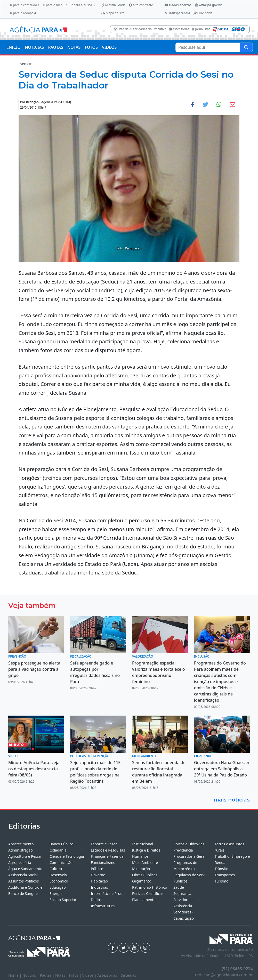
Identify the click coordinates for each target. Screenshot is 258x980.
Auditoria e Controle (25, 887)
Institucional (143, 844)
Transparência (177, 13)
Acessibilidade (114, 5)
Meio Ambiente (145, 862)
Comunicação (61, 862)
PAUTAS (55, 47)
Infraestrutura (103, 906)
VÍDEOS (109, 47)
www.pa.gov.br (208, 5)
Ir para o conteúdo (25, 5)
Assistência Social (23, 875)
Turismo (221, 881)
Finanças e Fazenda (107, 856)
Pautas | (48, 975)
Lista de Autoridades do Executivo (140, 29)
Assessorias (179, 29)
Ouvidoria (203, 13)
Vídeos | (90, 975)
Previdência (183, 850)
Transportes (225, 875)
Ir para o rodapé (23, 13)
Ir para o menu (55, 5)
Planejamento (144, 900)
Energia (56, 893)
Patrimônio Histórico (150, 887)
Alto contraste (141, 5)
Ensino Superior (63, 900)
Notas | (62, 975)
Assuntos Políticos (23, 881)
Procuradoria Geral (189, 856)
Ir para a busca (83, 5)
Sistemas (129, 975)
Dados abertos (178, 5)
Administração (21, 850)
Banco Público (62, 844)
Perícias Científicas (148, 893)
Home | (15, 975)
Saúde (179, 887)
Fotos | (76, 975)
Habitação (99, 881)
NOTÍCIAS (34, 47)
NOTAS (74, 47)
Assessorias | (109, 975)
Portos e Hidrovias (189, 844)
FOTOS (91, 47)
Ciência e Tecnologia (67, 856)
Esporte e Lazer (104, 844)
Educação (58, 887)
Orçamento (142, 881)
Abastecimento (21, 844)
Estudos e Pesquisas (108, 850)
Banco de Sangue (23, 893)
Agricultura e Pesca (25, 856)
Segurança (182, 893)
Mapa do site (113, 13)
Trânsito (221, 869)
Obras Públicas (145, 875)
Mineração (141, 869)
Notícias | (31, 975)
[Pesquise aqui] (246, 47)
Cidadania (58, 850)
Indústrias (99, 887)
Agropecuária (20, 862)
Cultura (56, 869)
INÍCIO (14, 47)
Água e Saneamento (25, 869)
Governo (98, 875)
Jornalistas (201, 29)
